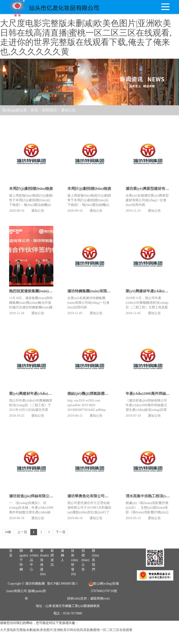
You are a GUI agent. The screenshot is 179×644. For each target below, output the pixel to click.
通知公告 (68, 110)
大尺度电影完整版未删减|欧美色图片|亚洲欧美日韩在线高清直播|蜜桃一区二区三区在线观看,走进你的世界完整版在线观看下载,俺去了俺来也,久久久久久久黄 (86, 37)
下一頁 (61, 532)
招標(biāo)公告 (85, 583)
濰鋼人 (62, 578)
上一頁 (22, 532)
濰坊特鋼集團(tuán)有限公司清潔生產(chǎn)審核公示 (111, 268)
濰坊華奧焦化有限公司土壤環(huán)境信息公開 (106, 473)
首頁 (34, 110)
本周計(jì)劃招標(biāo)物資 (31, 189)
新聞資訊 (49, 110)
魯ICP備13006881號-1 (62, 606)
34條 (8, 532)
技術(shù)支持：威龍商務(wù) (88, 621)
